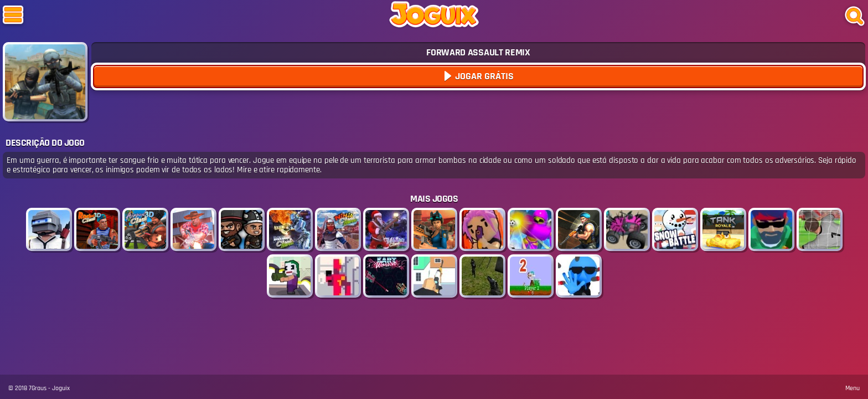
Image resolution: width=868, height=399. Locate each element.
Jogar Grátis (483, 76)
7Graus (38, 388)
